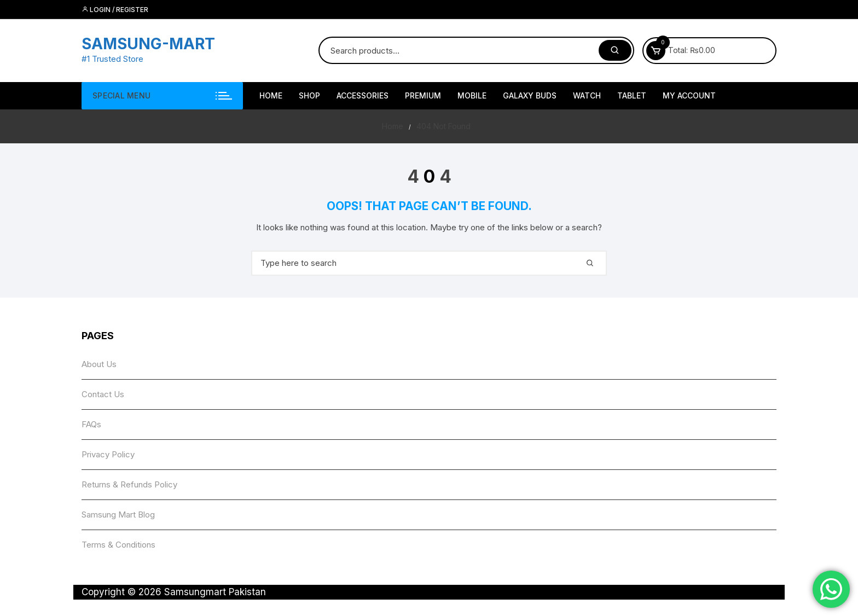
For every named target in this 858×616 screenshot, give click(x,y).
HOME (271, 95)
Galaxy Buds (530, 95)
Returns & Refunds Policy (129, 484)
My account (689, 95)
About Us (99, 364)
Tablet (632, 95)
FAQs (91, 424)
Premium (423, 95)
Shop (309, 95)
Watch (587, 95)
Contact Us (103, 394)
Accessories (363, 95)
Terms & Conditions (118, 545)
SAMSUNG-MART (148, 44)
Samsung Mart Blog (118, 515)
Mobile (472, 95)
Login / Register (115, 10)
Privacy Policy (108, 454)
